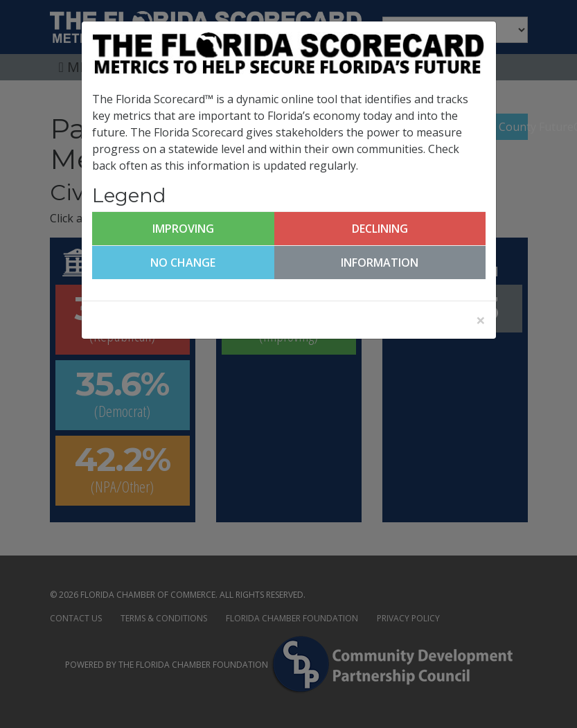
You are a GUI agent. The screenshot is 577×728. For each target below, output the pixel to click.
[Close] (481, 320)
